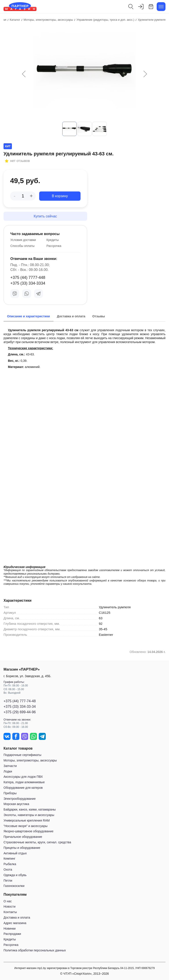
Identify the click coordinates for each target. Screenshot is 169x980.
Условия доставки (23, 240)
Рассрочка (54, 246)
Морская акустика (16, 804)
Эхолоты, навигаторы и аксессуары (29, 815)
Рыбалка (10, 864)
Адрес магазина (15, 923)
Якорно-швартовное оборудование (28, 831)
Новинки (10, 929)
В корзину (60, 196)
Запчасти (10, 766)
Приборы (10, 793)
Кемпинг (9, 859)
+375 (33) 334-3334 (28, 283)
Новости (9, 906)
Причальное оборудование (23, 837)
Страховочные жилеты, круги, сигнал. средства (37, 842)
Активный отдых (15, 853)
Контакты (10, 912)
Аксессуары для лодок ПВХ (23, 777)
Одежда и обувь (15, 875)
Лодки (8, 771)
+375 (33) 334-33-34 (20, 707)
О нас (8, 901)
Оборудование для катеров (23, 788)
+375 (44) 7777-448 (28, 278)
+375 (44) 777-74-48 (20, 701)
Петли (8, 881)
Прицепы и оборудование (22, 848)
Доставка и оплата (17, 917)
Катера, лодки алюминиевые (24, 782)
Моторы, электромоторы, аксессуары (30, 760)
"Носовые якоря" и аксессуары (26, 826)
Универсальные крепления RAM (27, 820)
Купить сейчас (45, 216)
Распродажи (12, 934)
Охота (8, 870)
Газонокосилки (14, 886)
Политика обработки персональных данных (35, 950)
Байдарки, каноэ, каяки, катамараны (30, 809)
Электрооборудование (20, 799)
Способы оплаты (22, 246)
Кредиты (53, 240)
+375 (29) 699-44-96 (20, 712)
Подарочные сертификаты (22, 755)
